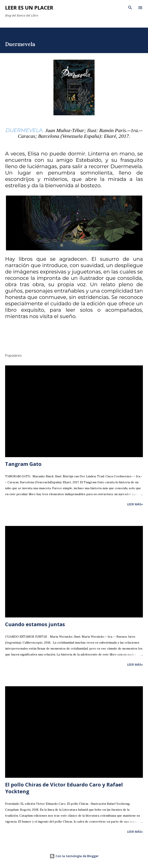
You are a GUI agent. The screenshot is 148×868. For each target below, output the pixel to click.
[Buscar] (130, 8)
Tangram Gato (23, 464)
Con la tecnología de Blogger (74, 856)
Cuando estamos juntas (35, 624)
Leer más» (135, 504)
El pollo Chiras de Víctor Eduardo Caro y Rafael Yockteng (64, 788)
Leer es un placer (29, 8)
